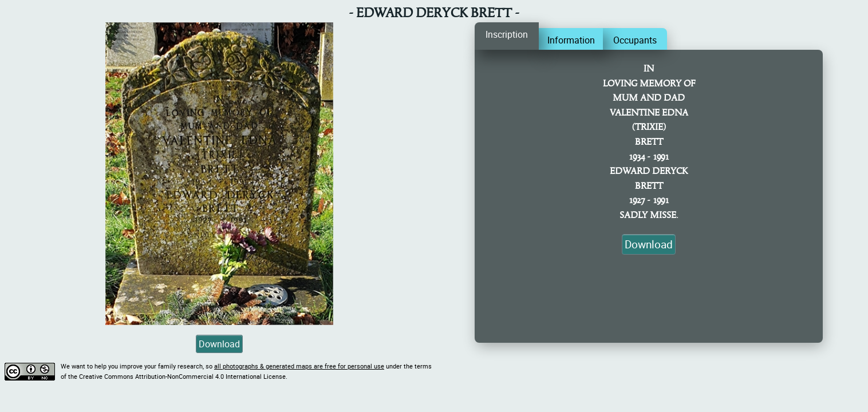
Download (219, 344)
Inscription (507, 34)
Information (571, 40)
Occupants (635, 40)
